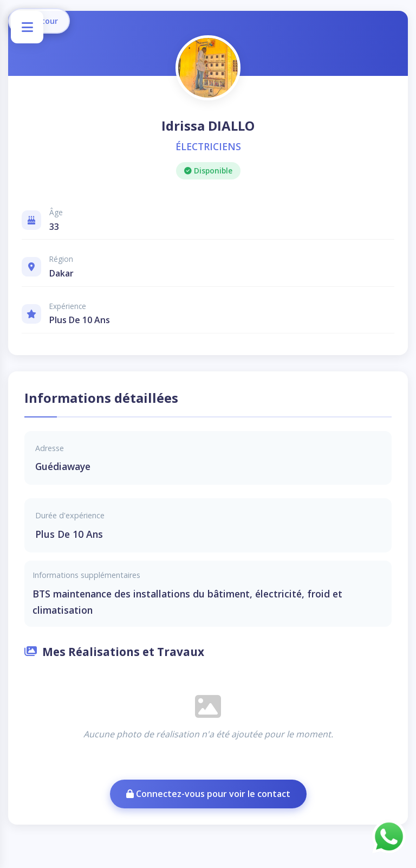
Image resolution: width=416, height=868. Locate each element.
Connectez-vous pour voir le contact (208, 794)
